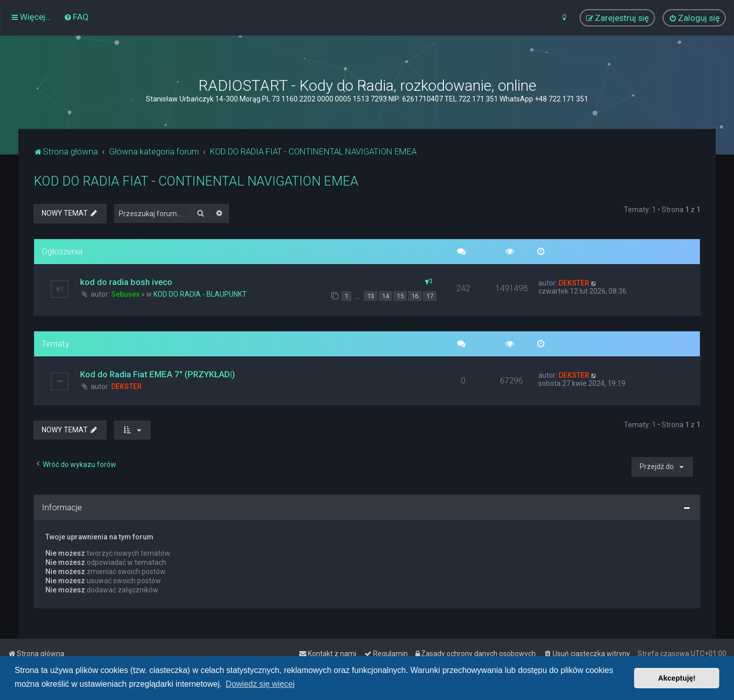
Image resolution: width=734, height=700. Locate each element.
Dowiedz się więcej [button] (260, 684)
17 (430, 296)
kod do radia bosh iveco (126, 282)
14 (385, 296)
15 (400, 296)
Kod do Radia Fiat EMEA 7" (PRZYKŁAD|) (158, 374)
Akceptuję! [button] (677, 678)
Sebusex (125, 294)
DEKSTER (574, 283)
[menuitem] (76, 17)
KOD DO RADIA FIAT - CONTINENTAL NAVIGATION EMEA (196, 181)
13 (371, 296)
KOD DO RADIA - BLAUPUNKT (200, 294)
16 (415, 296)
